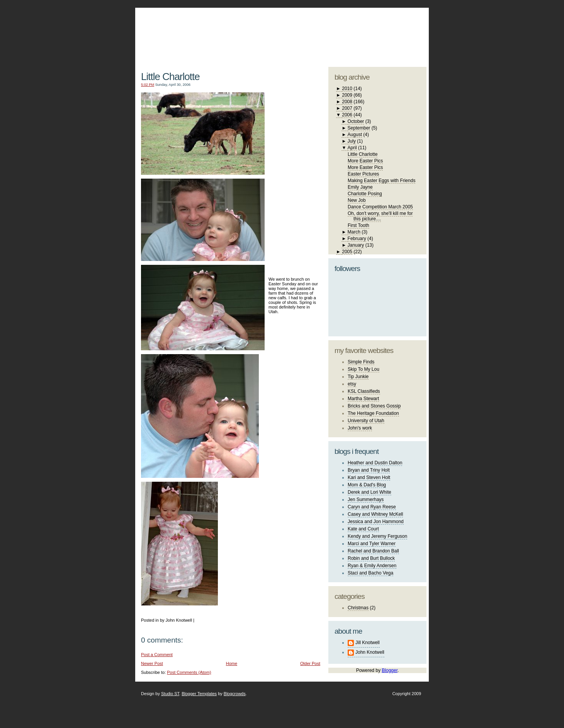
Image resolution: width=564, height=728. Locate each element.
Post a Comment (157, 655)
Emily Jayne (360, 187)
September (359, 128)
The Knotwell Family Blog (229, 31)
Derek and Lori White (369, 492)
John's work (360, 428)
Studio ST (170, 694)
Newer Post (152, 663)
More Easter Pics (365, 161)
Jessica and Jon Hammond (376, 522)
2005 (347, 252)
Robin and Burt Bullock (371, 558)
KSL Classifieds (364, 391)
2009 (347, 95)
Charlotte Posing (365, 194)
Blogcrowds (235, 694)
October (356, 121)
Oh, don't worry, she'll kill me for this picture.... (380, 216)
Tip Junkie (358, 377)
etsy (352, 384)
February (357, 239)
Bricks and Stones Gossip (374, 406)
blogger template (398, 27)
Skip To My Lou (364, 369)
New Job (357, 200)
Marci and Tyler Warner (372, 544)
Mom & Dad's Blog (367, 485)
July (352, 141)
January (356, 245)
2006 (347, 115)
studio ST (366, 33)
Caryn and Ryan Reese (372, 507)
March (354, 232)
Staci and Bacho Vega (370, 573)
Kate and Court (363, 529)
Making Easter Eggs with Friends (381, 181)
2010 (347, 89)
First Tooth (358, 225)
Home (232, 663)
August (355, 135)
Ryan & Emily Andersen (372, 566)
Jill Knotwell (368, 643)
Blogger (390, 670)
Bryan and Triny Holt (369, 470)
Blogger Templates (199, 694)
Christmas (358, 608)
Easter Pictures (363, 174)
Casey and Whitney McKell (375, 514)
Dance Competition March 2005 (380, 207)
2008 (347, 102)
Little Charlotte (170, 77)
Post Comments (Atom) (189, 672)
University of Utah (366, 421)
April (352, 148)
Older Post (310, 663)
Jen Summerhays (366, 500)
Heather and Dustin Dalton (375, 463)
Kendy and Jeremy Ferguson (377, 536)
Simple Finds (361, 362)
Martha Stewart (363, 399)
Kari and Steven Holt (369, 477)
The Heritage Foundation (373, 413)
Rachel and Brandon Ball (373, 551)
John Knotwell (370, 652)
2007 (347, 108)
